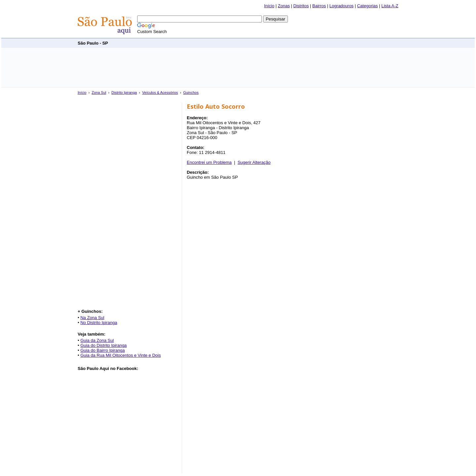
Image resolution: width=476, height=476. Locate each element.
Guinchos (191, 92)
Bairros (319, 6)
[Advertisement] (278, 43)
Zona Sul (99, 92)
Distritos (301, 6)
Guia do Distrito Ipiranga (103, 345)
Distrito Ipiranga (124, 92)
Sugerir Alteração (254, 162)
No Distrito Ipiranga (99, 323)
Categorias (367, 6)
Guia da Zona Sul (97, 340)
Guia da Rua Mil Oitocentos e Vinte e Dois (120, 355)
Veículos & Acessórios (160, 92)
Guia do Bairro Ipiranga (102, 350)
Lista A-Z (390, 6)
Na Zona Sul (92, 318)
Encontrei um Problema (209, 162)
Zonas (284, 6)
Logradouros (342, 6)
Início (269, 6)
